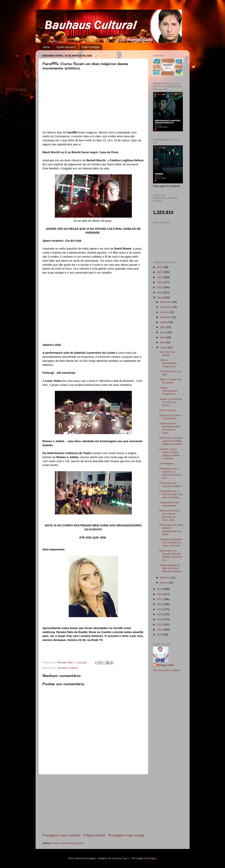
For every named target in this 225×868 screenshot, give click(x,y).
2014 (160, 614)
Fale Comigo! (91, 47)
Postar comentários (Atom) (68, 843)
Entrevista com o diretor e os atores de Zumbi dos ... (170, 473)
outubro (165, 312)
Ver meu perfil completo (167, 670)
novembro (166, 307)
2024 (160, 277)
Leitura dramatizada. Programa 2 (168, 363)
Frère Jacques (168, 410)
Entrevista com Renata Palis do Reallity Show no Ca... (171, 555)
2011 (160, 630)
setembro (166, 317)
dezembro (166, 302)
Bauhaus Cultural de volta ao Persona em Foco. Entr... (169, 515)
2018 (160, 594)
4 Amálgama (167, 463)
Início (46, 47)
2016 (160, 604)
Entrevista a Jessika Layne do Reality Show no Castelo (171, 441)
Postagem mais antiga (126, 835)
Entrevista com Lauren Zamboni (170, 485)
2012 (160, 625)
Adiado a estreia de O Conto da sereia (171, 402)
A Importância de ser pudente (169, 504)
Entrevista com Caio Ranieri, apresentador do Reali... (171, 530)
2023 (160, 282)
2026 (160, 267)
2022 (160, 287)
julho (163, 327)
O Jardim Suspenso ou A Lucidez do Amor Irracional (171, 542)
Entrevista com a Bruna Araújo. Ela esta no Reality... (171, 494)
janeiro (164, 583)
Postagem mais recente (61, 835)
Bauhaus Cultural (68, 668)
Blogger (152, 858)
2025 (160, 272)
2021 (160, 293)
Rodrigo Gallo (165, 665)
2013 (160, 619)
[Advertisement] (93, 804)
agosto (164, 322)
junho (164, 332)
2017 (160, 599)
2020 (160, 298)
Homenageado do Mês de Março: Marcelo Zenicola (171, 568)
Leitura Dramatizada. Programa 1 (169, 391)
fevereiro (166, 578)
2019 (160, 589)
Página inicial (94, 835)
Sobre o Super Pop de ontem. (170, 381)
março (164, 347)
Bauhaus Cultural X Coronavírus (171, 417)
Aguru (126, 858)
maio (163, 337)
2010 (160, 635)
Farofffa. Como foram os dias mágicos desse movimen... (169, 454)
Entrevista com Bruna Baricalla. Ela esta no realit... (170, 428)
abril (163, 342)
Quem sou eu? (66, 47)
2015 (160, 609)
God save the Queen (167, 353)
